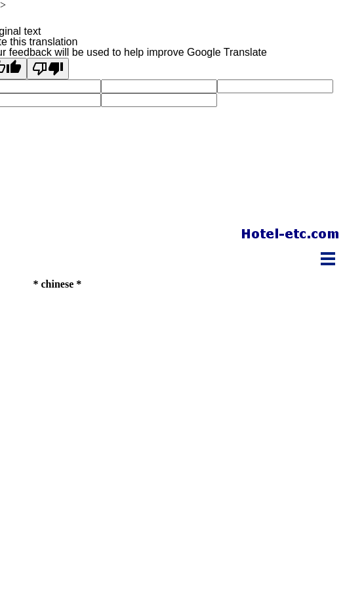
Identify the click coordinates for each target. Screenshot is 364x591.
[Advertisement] (186, 318)
